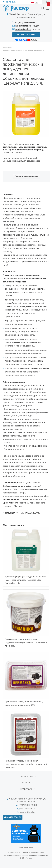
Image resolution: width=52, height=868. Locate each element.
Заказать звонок (26, 35)
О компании (26, 776)
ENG (37, 3)
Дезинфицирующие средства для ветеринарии (23, 50)
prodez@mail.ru (23, 29)
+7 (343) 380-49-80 (25, 23)
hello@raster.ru (23, 26)
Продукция (7, 48)
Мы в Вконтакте (26, 847)
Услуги (26, 783)
